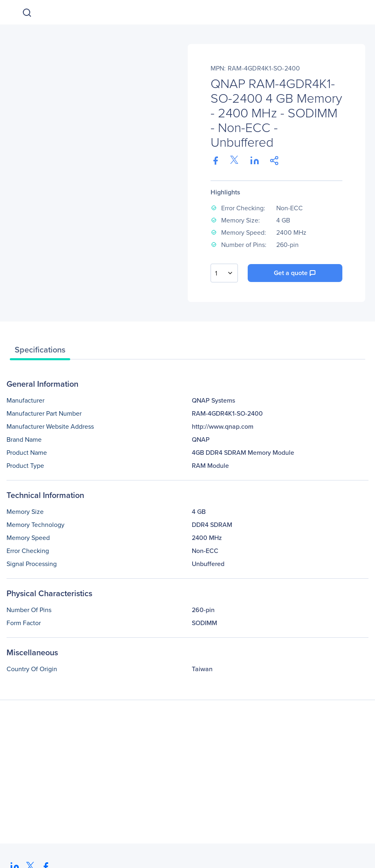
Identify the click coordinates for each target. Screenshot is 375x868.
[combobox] (224, 273)
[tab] (40, 352)
